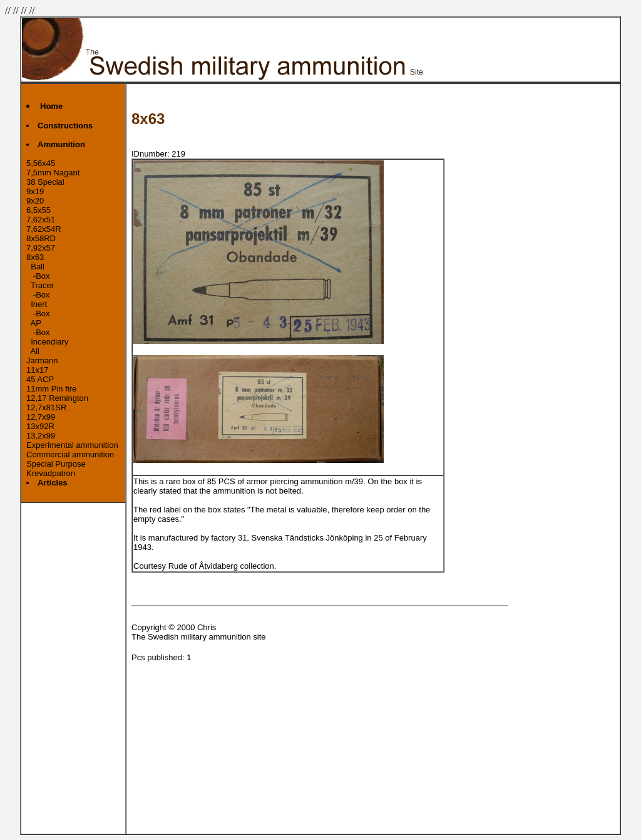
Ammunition (61, 144)
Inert (37, 304)
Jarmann (42, 360)
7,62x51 (41, 220)
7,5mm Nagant (53, 173)
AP (34, 323)
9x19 (35, 191)
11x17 (37, 370)
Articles (53, 483)
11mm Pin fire (51, 389)
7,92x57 (41, 248)
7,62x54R (44, 229)
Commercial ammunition (70, 454)
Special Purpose (56, 464)
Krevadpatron (51, 473)
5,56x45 (41, 163)
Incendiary (47, 342)
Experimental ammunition (72, 445)
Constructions (65, 126)
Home (51, 106)
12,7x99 (41, 417)
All (33, 351)
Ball (35, 267)
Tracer (40, 285)
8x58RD (41, 238)
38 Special (45, 182)
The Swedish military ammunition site (199, 637)
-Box (38, 276)
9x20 (35, 201)
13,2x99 (41, 436)
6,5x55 (38, 210)
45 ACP (40, 379)
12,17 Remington (57, 398)
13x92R (40, 426)
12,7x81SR (46, 407)
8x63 (35, 257)
